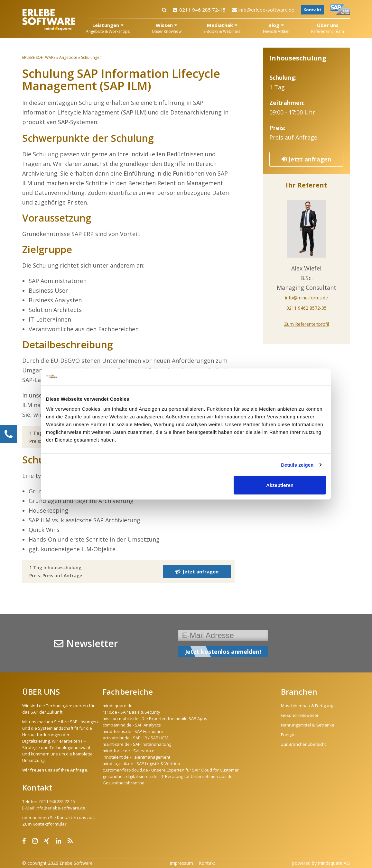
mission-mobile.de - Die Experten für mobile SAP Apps (155, 718)
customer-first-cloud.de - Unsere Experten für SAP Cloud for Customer (171, 770)
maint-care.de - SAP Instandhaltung (137, 744)
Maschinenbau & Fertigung (307, 706)
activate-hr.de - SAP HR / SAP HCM (135, 738)
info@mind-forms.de (307, 298)
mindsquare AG (334, 863)
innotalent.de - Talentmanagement (136, 757)
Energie (288, 735)
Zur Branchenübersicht (303, 744)
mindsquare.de (118, 706)
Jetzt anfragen (306, 159)
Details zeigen (297, 465)
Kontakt (312, 10)
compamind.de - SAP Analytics (132, 725)
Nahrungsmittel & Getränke (308, 725)
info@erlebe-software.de (263, 10)
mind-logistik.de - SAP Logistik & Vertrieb (141, 763)
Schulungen (91, 57)
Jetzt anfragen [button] (197, 571)
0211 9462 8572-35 (307, 308)
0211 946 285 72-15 (199, 10)
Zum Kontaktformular (44, 824)
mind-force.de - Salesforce (129, 751)
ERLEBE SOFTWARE (39, 57)
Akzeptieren (280, 485)
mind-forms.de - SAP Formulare (133, 731)
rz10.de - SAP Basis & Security (131, 712)
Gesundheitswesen (300, 715)
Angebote (68, 57)
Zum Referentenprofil (307, 324)
